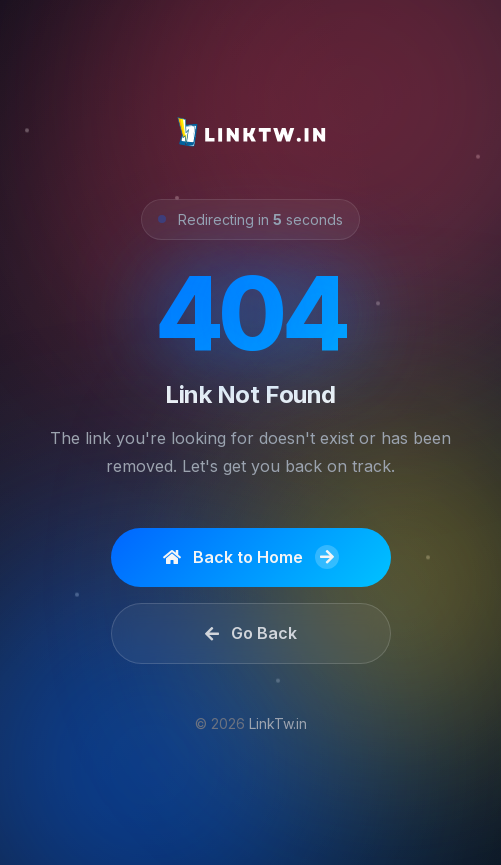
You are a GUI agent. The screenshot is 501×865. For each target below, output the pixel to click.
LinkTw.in (278, 723)
